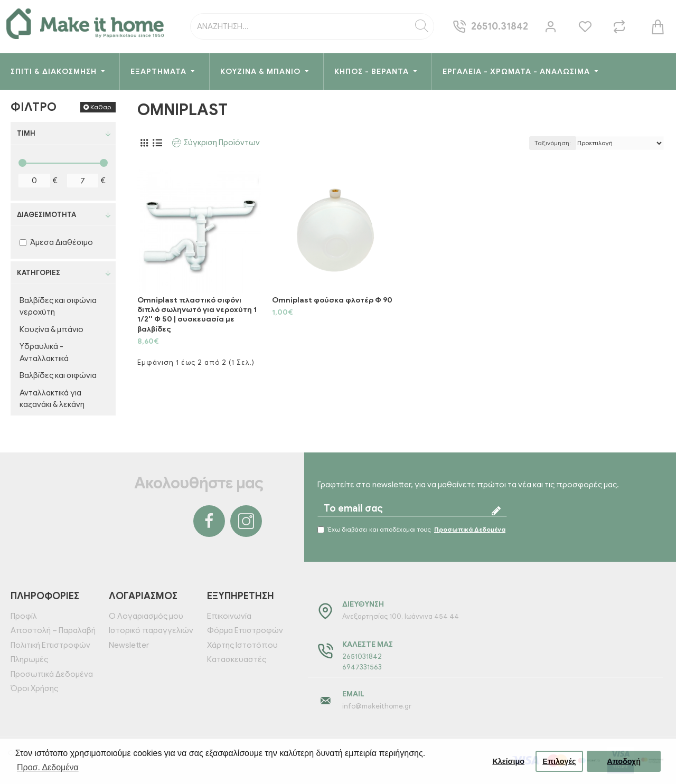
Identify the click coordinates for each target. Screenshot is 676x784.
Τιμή (26, 133)
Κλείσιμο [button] (508, 761)
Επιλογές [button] (559, 761)
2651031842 (362, 657)
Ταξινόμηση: (553, 143)
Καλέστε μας (368, 644)
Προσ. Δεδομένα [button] (48, 767)
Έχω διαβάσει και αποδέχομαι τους (412, 530)
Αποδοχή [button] (624, 761)
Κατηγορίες (39, 273)
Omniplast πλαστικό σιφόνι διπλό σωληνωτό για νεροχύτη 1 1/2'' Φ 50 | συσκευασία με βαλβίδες (197, 315)
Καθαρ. (101, 107)
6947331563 (362, 667)
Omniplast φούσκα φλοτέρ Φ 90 (332, 300)
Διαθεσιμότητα (46, 215)
